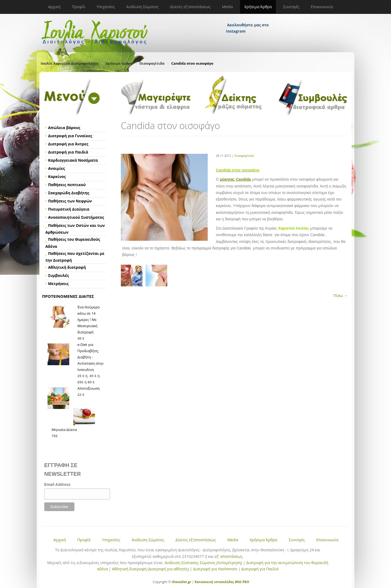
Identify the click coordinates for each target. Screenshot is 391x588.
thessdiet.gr (182, 582)
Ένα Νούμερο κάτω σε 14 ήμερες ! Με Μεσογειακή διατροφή (89, 320)
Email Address (57, 484)
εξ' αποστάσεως (228, 556)
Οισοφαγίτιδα (152, 63)
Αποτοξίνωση (89, 388)
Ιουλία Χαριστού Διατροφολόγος (70, 63)
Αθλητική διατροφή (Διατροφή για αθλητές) (150, 569)
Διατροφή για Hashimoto (215, 569)
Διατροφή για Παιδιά (260, 569)
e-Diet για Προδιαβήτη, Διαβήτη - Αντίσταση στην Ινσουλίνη (90, 357)
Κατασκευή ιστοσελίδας (214, 582)
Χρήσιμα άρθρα (119, 63)
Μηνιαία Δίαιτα (64, 430)
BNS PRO (242, 582)
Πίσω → (340, 295)
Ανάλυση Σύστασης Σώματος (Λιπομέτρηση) (203, 563)
